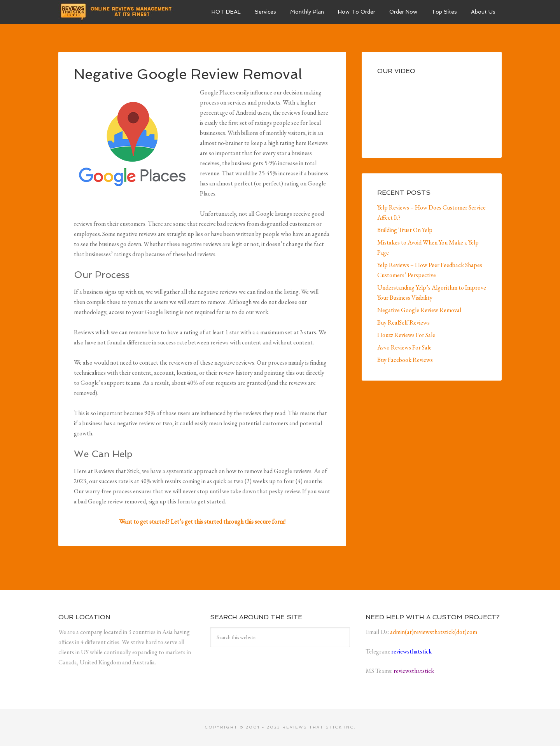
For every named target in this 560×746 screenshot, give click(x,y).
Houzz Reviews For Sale (406, 335)
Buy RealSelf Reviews (403, 322)
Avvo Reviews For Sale (404, 347)
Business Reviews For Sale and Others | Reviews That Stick (117, 12)
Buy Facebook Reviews (405, 360)
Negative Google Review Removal (419, 310)
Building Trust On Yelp (405, 230)
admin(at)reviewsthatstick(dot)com (434, 632)
